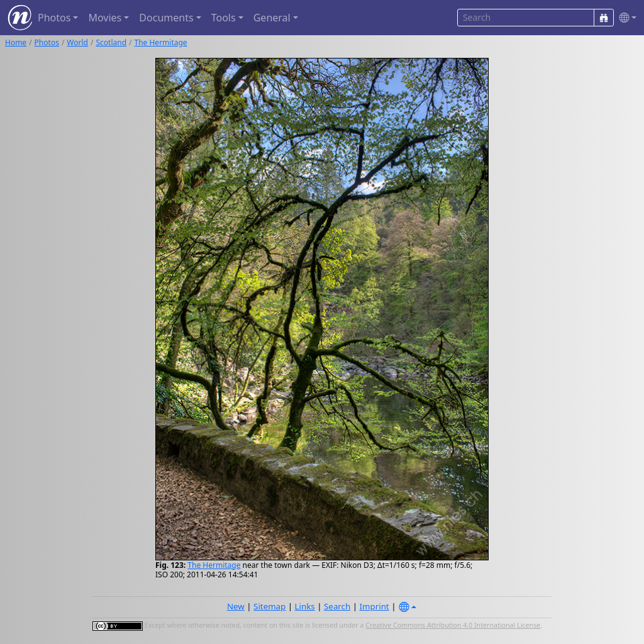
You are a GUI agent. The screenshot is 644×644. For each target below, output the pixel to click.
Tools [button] (224, 18)
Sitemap (269, 606)
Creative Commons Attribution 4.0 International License (453, 625)
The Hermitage (161, 42)
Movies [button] (105, 18)
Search (337, 606)
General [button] (272, 18)
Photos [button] (54, 18)
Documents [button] (166, 18)
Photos (47, 42)
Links (305, 606)
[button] (625, 18)
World (77, 42)
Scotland (111, 42)
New (236, 606)
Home (16, 42)
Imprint (375, 606)
